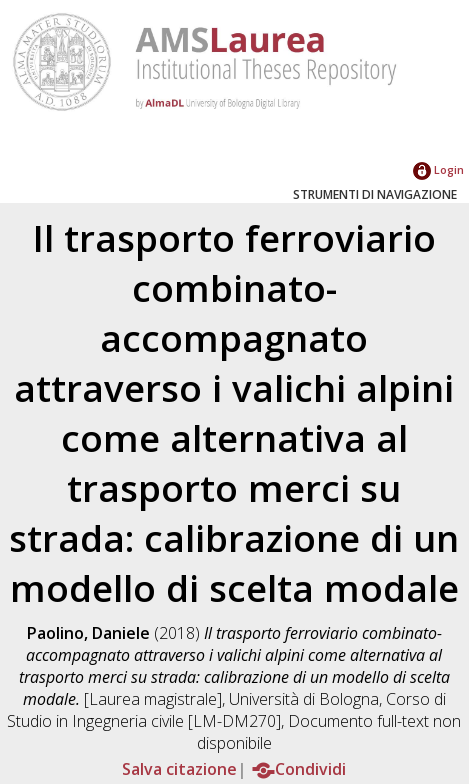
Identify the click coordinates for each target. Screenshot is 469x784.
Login (438, 169)
